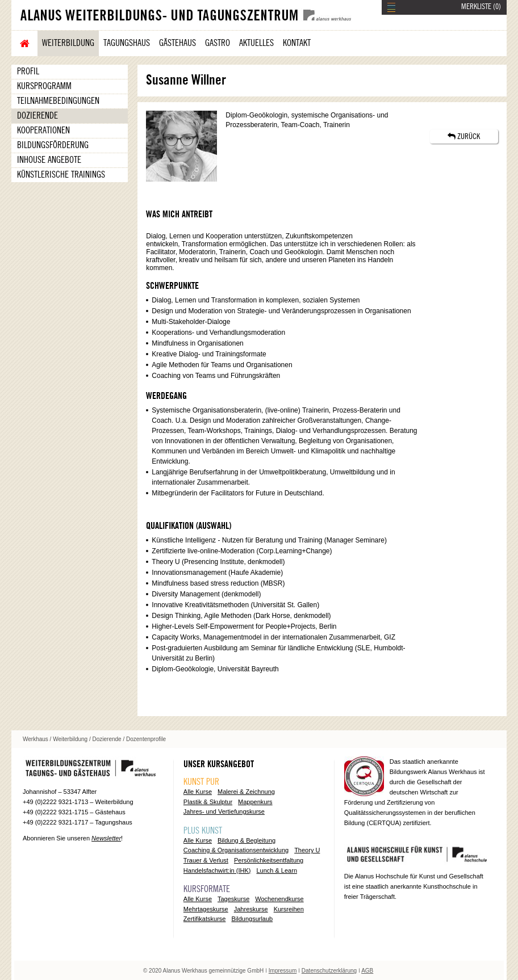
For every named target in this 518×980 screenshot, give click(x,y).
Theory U (307, 850)
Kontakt (297, 43)
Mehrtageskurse (206, 909)
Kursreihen (289, 909)
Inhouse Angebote (49, 160)
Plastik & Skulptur (208, 802)
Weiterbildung (68, 43)
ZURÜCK (464, 136)
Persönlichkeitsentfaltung (269, 860)
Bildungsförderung (53, 145)
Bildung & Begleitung (247, 840)
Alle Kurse (198, 792)
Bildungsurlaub (252, 919)
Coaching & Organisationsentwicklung (236, 850)
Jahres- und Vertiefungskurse (224, 811)
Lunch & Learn (277, 870)
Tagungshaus (127, 43)
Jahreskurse (251, 909)
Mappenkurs (255, 802)
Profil (28, 71)
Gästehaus (177, 43)
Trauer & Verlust (206, 860)
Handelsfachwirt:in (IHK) (217, 870)
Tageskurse (233, 899)
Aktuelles (256, 43)
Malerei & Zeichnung (246, 792)
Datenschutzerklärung (329, 971)
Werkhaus (35, 739)
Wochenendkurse (279, 899)
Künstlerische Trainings (61, 175)
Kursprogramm (44, 86)
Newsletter (106, 838)
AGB (367, 971)
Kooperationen (43, 131)
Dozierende (37, 116)
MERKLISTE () (481, 7)
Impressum (283, 971)
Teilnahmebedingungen (58, 101)
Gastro (218, 43)
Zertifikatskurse (205, 919)
